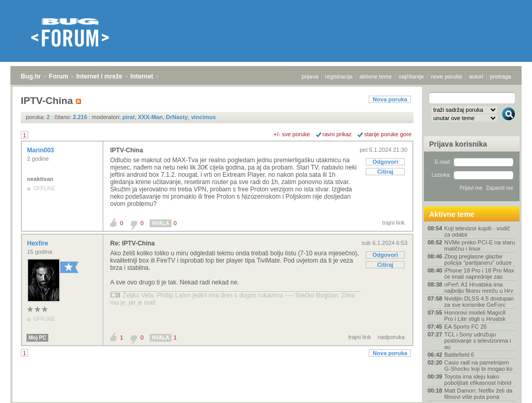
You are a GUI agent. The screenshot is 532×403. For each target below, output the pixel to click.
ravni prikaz (337, 134)
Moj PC (37, 338)
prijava (310, 76)
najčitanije (411, 76)
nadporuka (391, 337)
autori (476, 76)
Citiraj (385, 172)
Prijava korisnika (458, 144)
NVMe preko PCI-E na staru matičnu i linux (480, 245)
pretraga (501, 76)
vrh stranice (504, 388)
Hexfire (38, 243)
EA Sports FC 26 (465, 327)
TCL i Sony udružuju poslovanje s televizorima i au (477, 341)
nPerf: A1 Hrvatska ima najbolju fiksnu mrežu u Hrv (479, 288)
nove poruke (447, 76)
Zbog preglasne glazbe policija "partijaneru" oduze (478, 259)
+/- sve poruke (292, 134)
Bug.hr (31, 76)
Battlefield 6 (459, 355)
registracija (339, 76)
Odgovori (385, 162)
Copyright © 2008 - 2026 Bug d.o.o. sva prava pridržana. (266, 400)
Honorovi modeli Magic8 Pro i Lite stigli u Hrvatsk (475, 316)
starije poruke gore (388, 134)
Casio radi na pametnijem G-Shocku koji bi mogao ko (478, 366)
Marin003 (41, 150)
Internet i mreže (99, 76)
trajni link (394, 223)
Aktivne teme (452, 214)
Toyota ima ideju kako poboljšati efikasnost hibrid (478, 380)
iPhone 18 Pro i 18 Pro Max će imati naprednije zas (479, 274)
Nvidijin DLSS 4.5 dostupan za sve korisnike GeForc (479, 302)
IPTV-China (127, 150)
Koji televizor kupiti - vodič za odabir (477, 231)
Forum (58, 76)
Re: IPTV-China (132, 243)
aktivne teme (376, 76)
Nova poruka (390, 99)
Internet (142, 76)
